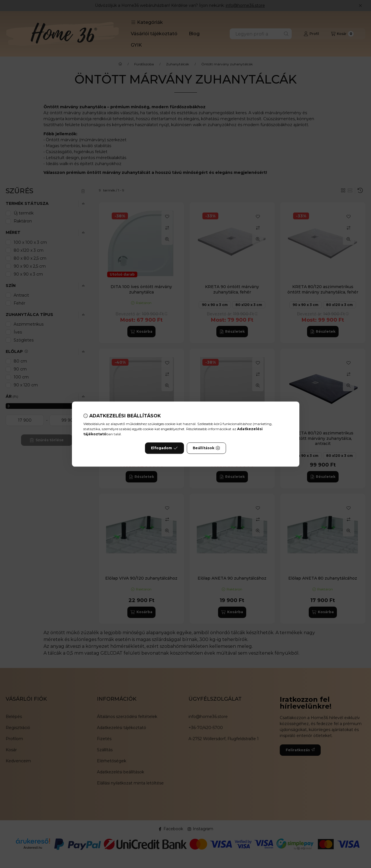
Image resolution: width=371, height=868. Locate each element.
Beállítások (206, 448)
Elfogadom (164, 448)
